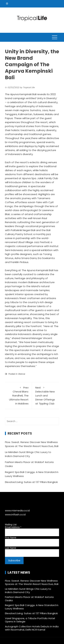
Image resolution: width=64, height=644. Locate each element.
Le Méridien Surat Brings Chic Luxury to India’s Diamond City (28, 591)
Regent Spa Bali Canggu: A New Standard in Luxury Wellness (32, 607)
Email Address (13, 527)
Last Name (11, 548)
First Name (11, 538)
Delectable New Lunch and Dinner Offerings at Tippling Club (46, 395)
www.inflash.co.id (15, 514)
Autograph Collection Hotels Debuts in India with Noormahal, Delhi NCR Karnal (32, 628)
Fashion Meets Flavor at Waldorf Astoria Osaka (29, 599)
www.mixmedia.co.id (17, 510)
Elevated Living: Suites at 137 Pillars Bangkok (31, 482)
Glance (22, 374)
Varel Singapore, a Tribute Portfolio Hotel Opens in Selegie (30, 620)
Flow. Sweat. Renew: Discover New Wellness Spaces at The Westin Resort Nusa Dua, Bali (32, 582)
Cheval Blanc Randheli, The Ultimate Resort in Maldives (18, 395)
